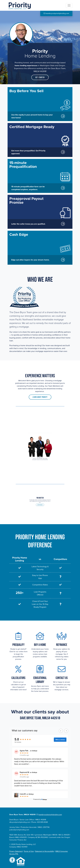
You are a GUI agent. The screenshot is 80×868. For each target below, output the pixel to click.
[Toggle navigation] (69, 5)
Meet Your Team (40, 504)
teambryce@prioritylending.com (49, 815)
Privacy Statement (16, 851)
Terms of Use (29, 851)
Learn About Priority (40, 395)
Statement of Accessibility (45, 851)
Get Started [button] (40, 77)
